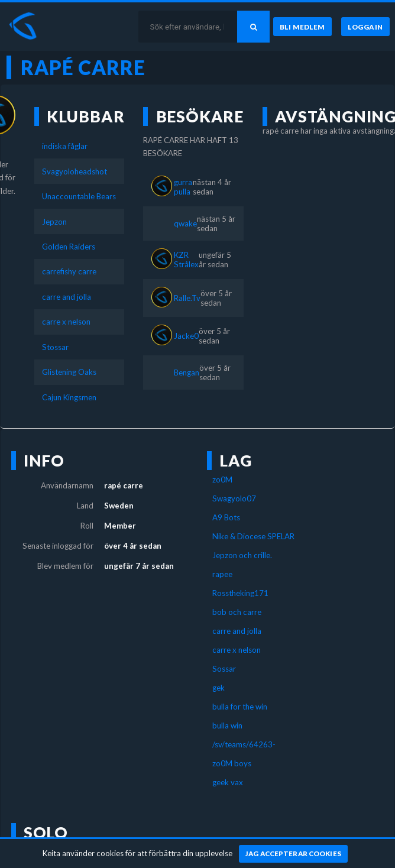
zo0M (222, 480)
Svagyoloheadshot (75, 171)
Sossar (224, 669)
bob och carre (237, 612)
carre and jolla (67, 297)
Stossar (55, 347)
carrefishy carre (69, 271)
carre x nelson (66, 322)
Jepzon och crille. (242, 555)
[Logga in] (365, 27)
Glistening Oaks (69, 372)
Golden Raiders (69, 247)
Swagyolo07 (234, 498)
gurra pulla (183, 187)
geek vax (228, 782)
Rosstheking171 (240, 593)
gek (218, 688)
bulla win (227, 726)
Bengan (187, 373)
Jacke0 (186, 336)
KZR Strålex (186, 260)
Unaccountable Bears (79, 196)
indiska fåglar (65, 146)
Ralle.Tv (187, 298)
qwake (185, 224)
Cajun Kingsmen (69, 397)
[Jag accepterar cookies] (294, 854)
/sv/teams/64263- (244, 744)
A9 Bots (226, 517)
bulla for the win (240, 707)
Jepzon (54, 222)
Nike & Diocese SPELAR (253, 536)
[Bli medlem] (302, 27)
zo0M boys (232, 763)
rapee (222, 574)
